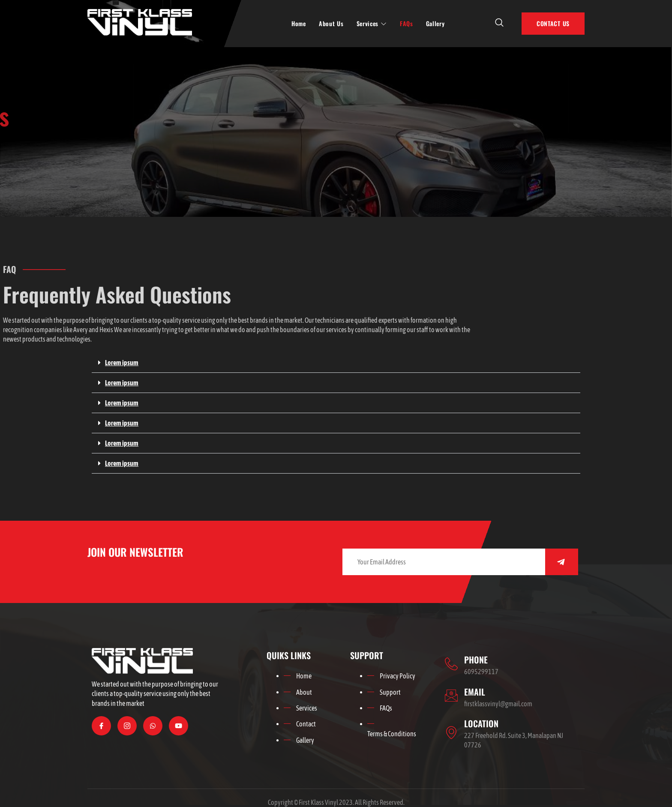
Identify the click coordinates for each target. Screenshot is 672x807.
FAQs (406, 23)
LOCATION (481, 723)
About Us (331, 23)
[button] (336, 363)
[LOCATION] (451, 732)
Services (372, 23)
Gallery (435, 23)
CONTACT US (553, 23)
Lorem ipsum (122, 363)
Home (299, 23)
